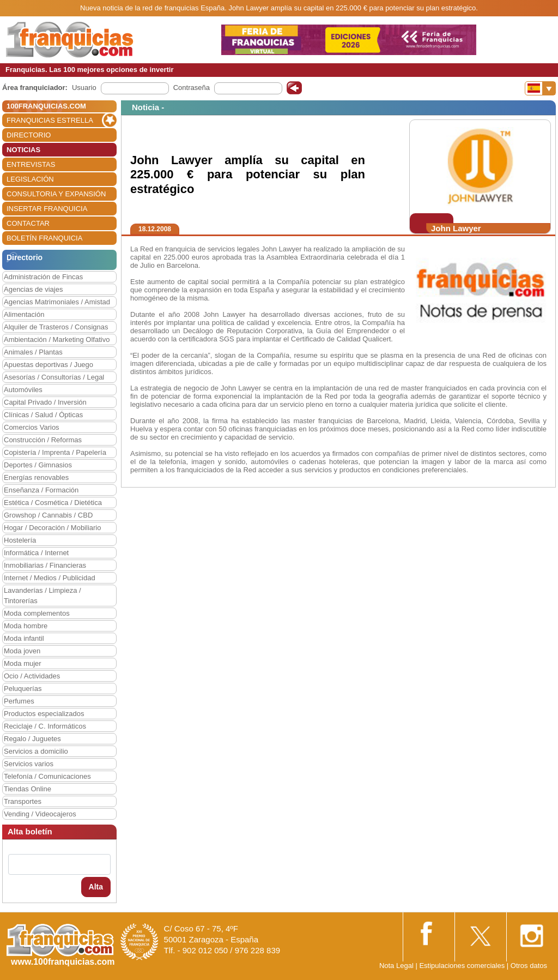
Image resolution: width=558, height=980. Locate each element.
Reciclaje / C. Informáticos (45, 726)
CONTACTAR (28, 223)
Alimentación (24, 314)
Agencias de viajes (33, 289)
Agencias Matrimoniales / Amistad (57, 302)
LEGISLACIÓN (30, 179)
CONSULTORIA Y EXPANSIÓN (56, 194)
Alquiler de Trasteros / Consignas (56, 327)
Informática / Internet (36, 553)
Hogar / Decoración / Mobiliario (52, 528)
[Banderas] (540, 88)
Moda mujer (23, 663)
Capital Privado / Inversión (45, 402)
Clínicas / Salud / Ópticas (43, 415)
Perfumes (19, 701)
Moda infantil (24, 638)
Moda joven (22, 651)
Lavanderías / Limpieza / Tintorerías (43, 596)
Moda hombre (26, 626)
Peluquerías (23, 689)
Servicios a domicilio (36, 751)
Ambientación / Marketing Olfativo (57, 339)
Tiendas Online (28, 789)
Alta (96, 887)
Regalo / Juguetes (32, 739)
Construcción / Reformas (43, 440)
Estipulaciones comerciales (463, 966)
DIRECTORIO (29, 135)
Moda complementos (37, 613)
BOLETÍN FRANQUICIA (44, 238)
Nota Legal (396, 966)
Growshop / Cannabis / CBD (48, 515)
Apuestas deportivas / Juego (48, 365)
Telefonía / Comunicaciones (47, 776)
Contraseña (192, 88)
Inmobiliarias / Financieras (45, 565)
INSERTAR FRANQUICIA (47, 209)
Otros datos (529, 966)
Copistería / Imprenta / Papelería (55, 452)
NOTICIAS (23, 150)
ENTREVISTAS (31, 164)
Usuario (84, 88)
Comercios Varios (32, 427)
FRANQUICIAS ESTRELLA (50, 120)
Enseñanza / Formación (41, 490)
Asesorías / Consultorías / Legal (54, 377)
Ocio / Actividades (32, 676)
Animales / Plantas (33, 352)
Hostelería (20, 540)
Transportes (23, 801)
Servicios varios (29, 764)
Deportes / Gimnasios (38, 465)
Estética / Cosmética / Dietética (53, 503)
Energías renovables (36, 477)
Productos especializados (44, 714)
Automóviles (23, 390)
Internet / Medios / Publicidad (50, 578)
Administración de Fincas (43, 277)
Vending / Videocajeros (40, 814)
